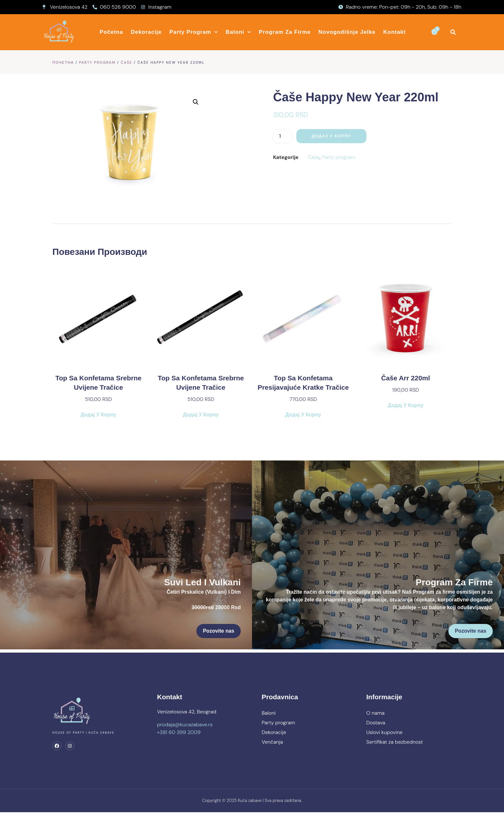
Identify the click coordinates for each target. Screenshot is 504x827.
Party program (194, 32)
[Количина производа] (266, 136)
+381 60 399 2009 (179, 745)
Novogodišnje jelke (347, 32)
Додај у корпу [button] (99, 419)
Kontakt (394, 32)
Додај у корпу (315, 136)
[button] (453, 32)
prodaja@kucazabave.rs (185, 737)
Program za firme (285, 32)
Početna (111, 32)
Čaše (127, 62)
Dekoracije (146, 32)
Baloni (238, 32)
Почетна (63, 62)
